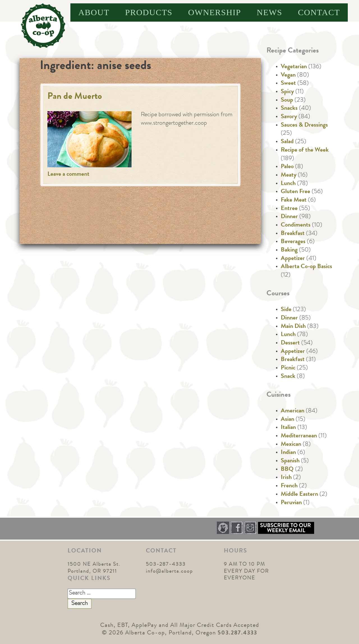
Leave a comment (68, 175)
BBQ (287, 470)
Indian (288, 453)
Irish (286, 478)
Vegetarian (294, 67)
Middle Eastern (299, 495)
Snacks (289, 109)
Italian (288, 428)
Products (149, 12)
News (269, 12)
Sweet (288, 84)
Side (286, 310)
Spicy (287, 92)
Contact (319, 12)
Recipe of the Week (305, 150)
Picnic (288, 368)
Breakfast (293, 234)
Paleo (287, 167)
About (94, 12)
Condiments (296, 225)
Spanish (290, 461)
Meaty (289, 175)
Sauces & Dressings (304, 125)
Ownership (215, 12)
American (293, 411)
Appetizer (293, 259)
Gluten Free (295, 192)
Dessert (290, 343)
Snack (288, 377)
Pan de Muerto (75, 97)
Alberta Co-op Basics (306, 267)
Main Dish (293, 327)
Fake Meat (294, 200)
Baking (289, 250)
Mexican (291, 445)
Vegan (288, 76)
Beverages (293, 242)
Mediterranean (299, 436)
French (289, 486)
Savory (289, 117)
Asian (287, 420)
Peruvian (291, 503)
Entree (289, 209)
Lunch (288, 184)
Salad (287, 142)
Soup (287, 101)
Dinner (289, 217)
